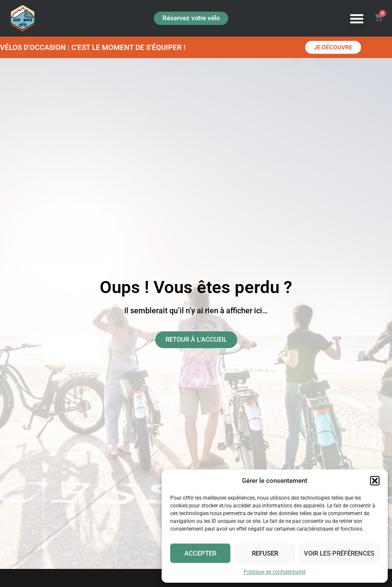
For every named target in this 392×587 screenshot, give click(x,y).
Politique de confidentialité (275, 572)
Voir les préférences (339, 553)
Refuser (265, 553)
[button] (375, 481)
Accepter (200, 553)
